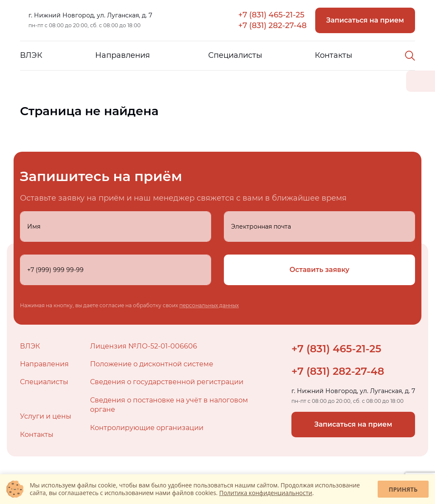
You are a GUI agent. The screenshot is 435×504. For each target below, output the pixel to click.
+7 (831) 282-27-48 (273, 25)
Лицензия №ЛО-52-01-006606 (144, 346)
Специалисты (235, 55)
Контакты (333, 55)
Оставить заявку (320, 270)
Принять (403, 489)
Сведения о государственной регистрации (167, 382)
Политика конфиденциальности (266, 493)
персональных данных (209, 305)
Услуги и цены (46, 416)
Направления (123, 55)
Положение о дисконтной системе (152, 364)
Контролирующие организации (147, 428)
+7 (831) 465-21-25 (271, 15)
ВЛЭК (31, 55)
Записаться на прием (365, 20)
